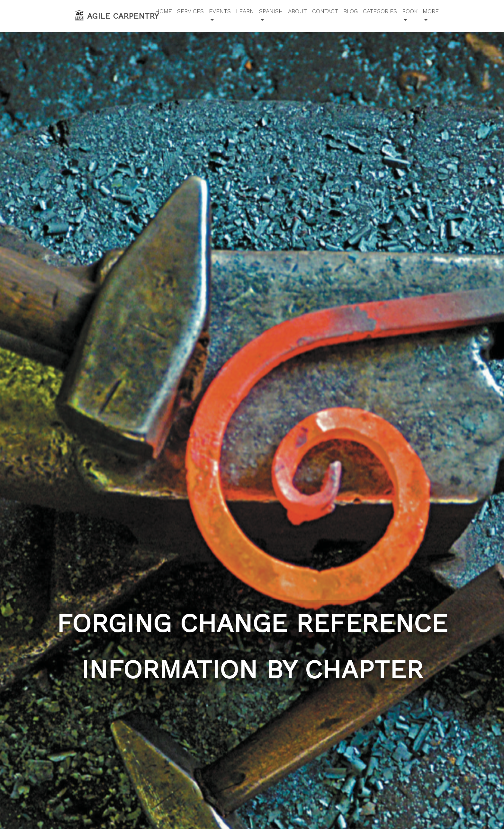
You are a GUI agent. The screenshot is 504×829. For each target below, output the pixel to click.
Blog (351, 11)
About (297, 11)
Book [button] (410, 11)
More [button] (431, 11)
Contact (325, 11)
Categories (380, 11)
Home (164, 11)
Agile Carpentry (111, 16)
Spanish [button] (271, 11)
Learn (245, 11)
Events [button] (220, 11)
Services (190, 11)
